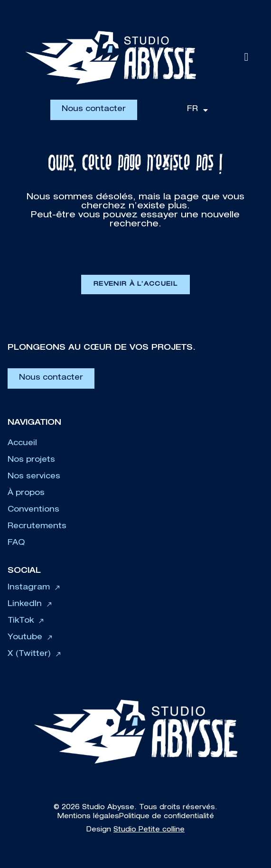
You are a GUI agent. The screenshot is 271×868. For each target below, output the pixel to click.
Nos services (34, 477)
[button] (246, 57)
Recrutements (37, 527)
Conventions (33, 510)
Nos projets (31, 460)
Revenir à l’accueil (135, 285)
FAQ (16, 543)
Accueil (22, 444)
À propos (26, 494)
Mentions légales (88, 817)
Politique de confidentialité (167, 817)
